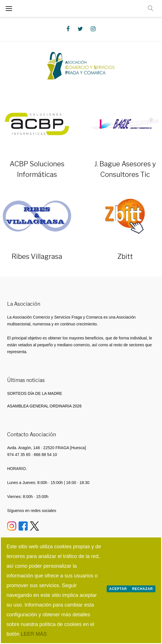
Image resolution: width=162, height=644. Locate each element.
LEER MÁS (34, 634)
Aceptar (118, 589)
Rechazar (142, 589)
